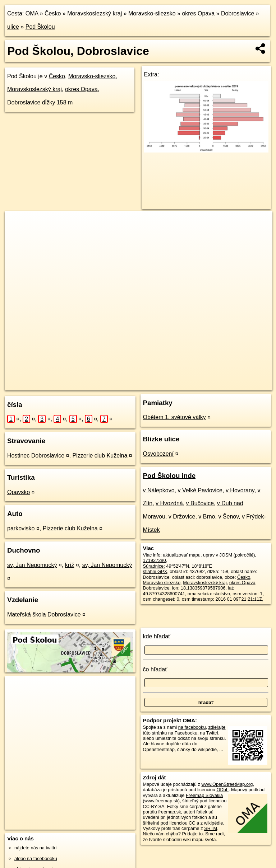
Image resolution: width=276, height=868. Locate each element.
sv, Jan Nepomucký (32, 565)
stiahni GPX (155, 571)
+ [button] (17, 223)
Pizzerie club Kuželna (100, 456)
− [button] (17, 234)
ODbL (222, 790)
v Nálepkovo (159, 490)
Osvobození (158, 454)
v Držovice (182, 517)
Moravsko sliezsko (162, 583)
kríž (70, 565)
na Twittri (209, 733)
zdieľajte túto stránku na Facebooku (184, 730)
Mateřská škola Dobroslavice (44, 614)
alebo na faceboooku (36, 858)
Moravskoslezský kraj (95, 13)
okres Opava (198, 13)
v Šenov (228, 517)
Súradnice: (154, 566)
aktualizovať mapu (182, 555)
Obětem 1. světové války (174, 417)
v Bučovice (200, 503)
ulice (13, 27)
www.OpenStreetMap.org (227, 784)
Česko (53, 13)
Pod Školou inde (169, 476)
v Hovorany (240, 490)
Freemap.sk (170, 385)
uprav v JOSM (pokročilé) (229, 555)
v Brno (207, 517)
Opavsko (19, 492)
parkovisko (21, 528)
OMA (32, 13)
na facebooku (192, 727)
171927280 (155, 560)
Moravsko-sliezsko (152, 13)
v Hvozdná (169, 503)
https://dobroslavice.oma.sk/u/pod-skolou (232, 385)
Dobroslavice (238, 13)
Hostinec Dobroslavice (36, 456)
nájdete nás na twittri (35, 848)
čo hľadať (155, 669)
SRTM (211, 828)
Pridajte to (192, 834)
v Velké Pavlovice (200, 490)
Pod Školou (40, 27)
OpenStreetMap (133, 385)
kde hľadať (157, 636)
